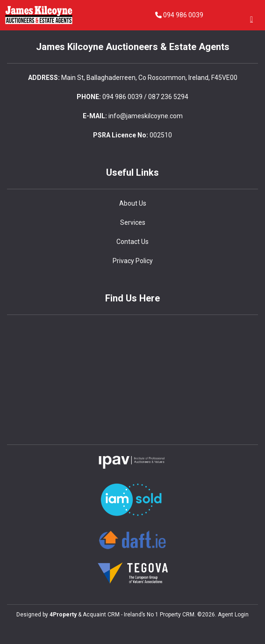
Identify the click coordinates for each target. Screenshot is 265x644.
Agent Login (233, 615)
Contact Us (132, 242)
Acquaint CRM (101, 615)
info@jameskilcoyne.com (146, 116)
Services (133, 222)
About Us (133, 203)
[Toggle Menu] (251, 19)
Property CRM (177, 615)
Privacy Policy (133, 261)
